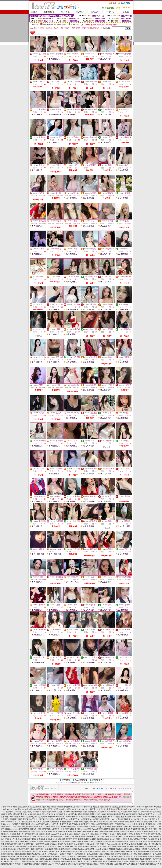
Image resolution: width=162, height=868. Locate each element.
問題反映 (125, 12)
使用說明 (95, 12)
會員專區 (65, 12)
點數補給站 (49, 12)
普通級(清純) (75, 25)
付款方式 (110, 12)
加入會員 (80, 12)
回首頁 (34, 12)
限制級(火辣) (48, 25)
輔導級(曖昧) (62, 25)
